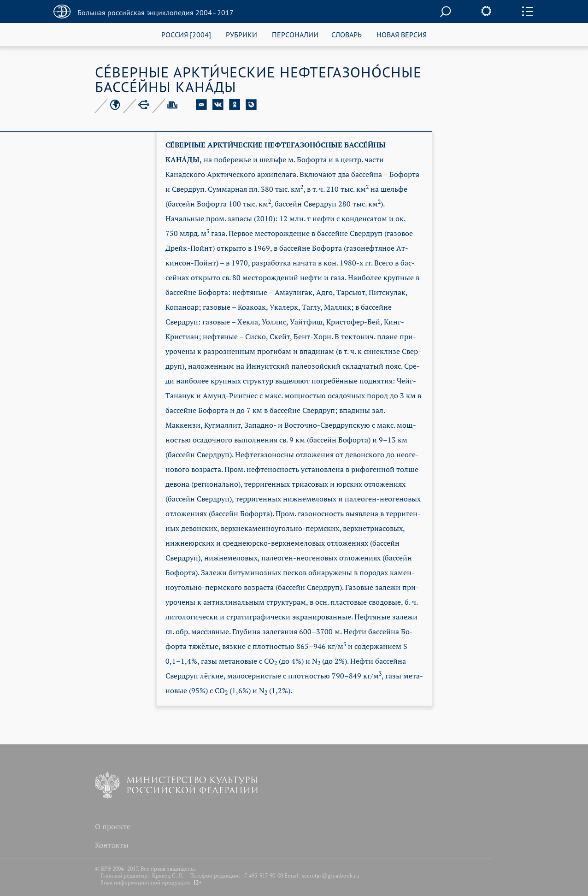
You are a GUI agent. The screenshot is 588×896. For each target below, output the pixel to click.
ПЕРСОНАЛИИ (295, 34)
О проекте (113, 826)
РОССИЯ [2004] (186, 34)
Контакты (112, 845)
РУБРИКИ (241, 34)
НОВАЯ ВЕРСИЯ (402, 34)
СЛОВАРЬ (347, 34)
